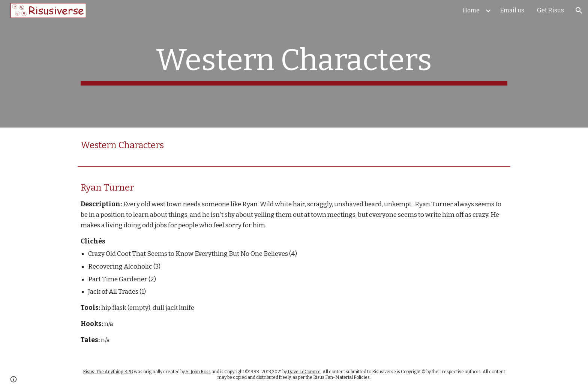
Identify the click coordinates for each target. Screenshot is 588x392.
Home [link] (471, 10)
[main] (294, 64)
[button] (579, 11)
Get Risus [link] (550, 10)
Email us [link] (512, 10)
